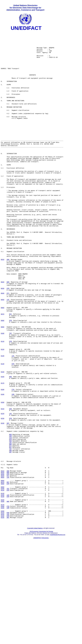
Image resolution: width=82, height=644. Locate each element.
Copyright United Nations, (35, 626)
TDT (10, 394)
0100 (3, 394)
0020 (3, 333)
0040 (3, 346)
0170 (3, 454)
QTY (8, 346)
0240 (3, 502)
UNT (8, 502)
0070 (3, 371)
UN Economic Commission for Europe (41, 630)
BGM (8, 333)
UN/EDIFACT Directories (41, 636)
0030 (3, 340)
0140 (3, 431)
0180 (3, 462)
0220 (3, 491)
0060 (3, 363)
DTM (8, 340)
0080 (3, 379)
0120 (3, 414)
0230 (3, 496)
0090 (3, 387)
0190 (3, 467)
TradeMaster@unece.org (57, 633)
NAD (10, 446)
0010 (3, 306)
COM (13, 467)
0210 (3, 485)
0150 (3, 440)
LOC (8, 354)
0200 (3, 477)
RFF (10, 371)
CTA (13, 462)
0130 (3, 421)
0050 (3, 354)
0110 (3, 404)
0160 (3, 446)
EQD (10, 485)
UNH (8, 306)
